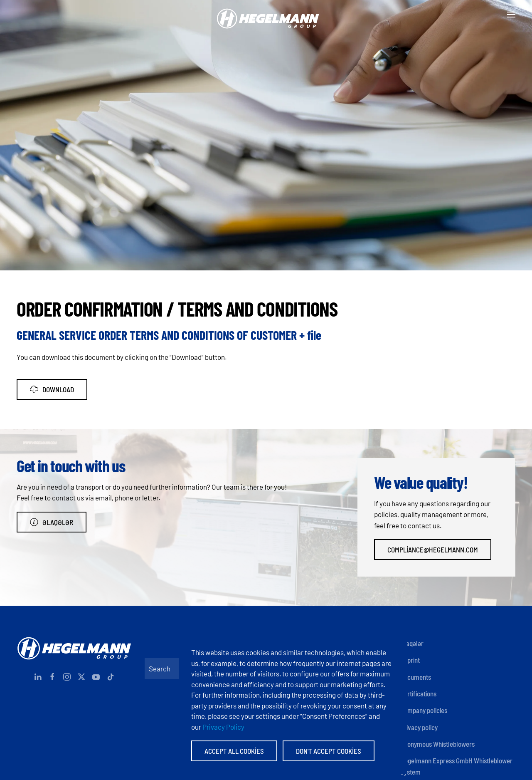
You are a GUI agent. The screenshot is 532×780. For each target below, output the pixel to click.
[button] (511, 15)
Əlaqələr (52, 522)
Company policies (424, 710)
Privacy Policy (223, 727)
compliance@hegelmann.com (433, 550)
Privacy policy (419, 727)
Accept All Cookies (234, 751)
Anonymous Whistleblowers (437, 744)
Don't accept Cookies (329, 751)
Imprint (410, 660)
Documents (416, 677)
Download (52, 389)
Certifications (418, 693)
